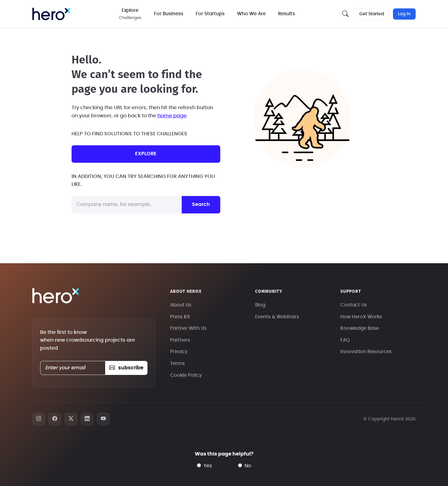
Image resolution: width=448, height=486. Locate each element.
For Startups (210, 14)
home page (172, 116)
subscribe (126, 368)
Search (201, 204)
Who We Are (251, 14)
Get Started (372, 14)
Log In (404, 14)
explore (146, 154)
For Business (169, 14)
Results (287, 14)
